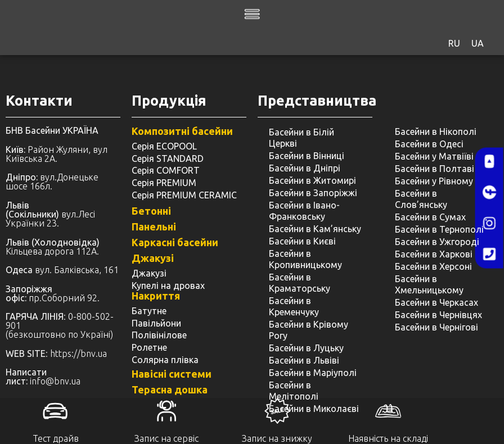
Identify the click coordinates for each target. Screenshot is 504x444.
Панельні (154, 226)
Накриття (156, 296)
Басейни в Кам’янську (315, 229)
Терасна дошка (170, 389)
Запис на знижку (277, 438)
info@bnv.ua (55, 381)
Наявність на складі (388, 438)
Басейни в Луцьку (306, 348)
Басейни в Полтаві (435, 169)
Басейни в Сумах (430, 217)
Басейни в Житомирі (312, 180)
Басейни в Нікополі (436, 132)
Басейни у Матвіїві (434, 156)
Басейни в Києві (302, 241)
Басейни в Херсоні (433, 266)
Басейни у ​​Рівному (434, 181)
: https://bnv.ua (56, 354)
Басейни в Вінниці (307, 156)
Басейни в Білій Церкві (301, 138)
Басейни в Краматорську (300, 283)
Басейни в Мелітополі (294, 391)
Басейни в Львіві (304, 360)
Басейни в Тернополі (439, 229)
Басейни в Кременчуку (294, 306)
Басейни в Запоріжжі (313, 193)
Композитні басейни (182, 131)
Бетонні (151, 211)
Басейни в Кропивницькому (305, 259)
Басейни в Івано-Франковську (304, 211)
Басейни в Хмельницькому (429, 284)
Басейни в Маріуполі (313, 373)
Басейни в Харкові (434, 254)
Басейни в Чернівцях (438, 315)
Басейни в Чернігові (436, 327)
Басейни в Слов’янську (421, 199)
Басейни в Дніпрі (305, 168)
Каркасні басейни (175, 242)
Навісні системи (172, 374)
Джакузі (153, 258)
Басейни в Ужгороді (437, 242)
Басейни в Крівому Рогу (309, 330)
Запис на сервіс (166, 438)
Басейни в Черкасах (436, 302)
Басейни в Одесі (429, 144)
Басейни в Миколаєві (314, 409)
